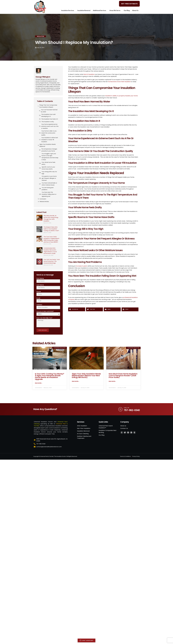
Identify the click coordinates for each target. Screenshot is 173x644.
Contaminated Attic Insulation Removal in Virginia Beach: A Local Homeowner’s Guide (50, 251)
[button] (77, 309)
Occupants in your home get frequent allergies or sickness (49, 178)
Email (38, 299)
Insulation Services (68, 10)
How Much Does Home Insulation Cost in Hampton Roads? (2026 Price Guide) (123, 377)
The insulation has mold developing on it (48, 115)
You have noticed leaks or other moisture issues (49, 184)
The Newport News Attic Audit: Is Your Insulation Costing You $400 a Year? (51, 229)
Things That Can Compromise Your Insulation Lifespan (48, 106)
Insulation (41, 36)
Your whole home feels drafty (48, 163)
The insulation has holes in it (50, 119)
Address (39, 305)
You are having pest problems (48, 189)
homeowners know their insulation (119, 82)
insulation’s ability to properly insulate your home (121, 96)
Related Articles (44, 202)
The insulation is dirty (48, 122)
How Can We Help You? (44, 319)
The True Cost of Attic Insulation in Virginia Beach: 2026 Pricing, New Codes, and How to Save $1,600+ (52, 239)
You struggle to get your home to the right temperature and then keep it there (50, 157)
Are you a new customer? (45, 312)
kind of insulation (89, 74)
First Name (40, 278)
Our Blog (127, 10)
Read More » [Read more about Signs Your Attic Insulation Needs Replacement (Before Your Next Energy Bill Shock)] (75, 384)
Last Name (40, 285)
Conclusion (43, 199)
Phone (39, 292)
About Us (136, 10)
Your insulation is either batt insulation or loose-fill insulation (50, 140)
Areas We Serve (115, 10)
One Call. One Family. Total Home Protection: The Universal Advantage (52, 261)
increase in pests (82, 266)
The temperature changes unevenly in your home (49, 150)
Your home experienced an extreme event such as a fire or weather (50, 126)
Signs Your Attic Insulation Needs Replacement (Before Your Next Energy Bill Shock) (86, 377)
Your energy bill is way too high (49, 173)
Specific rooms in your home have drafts (48, 168)
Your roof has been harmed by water (49, 111)
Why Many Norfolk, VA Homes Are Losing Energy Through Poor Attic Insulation (51, 218)
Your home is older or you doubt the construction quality (49, 133)
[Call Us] (120, 412)
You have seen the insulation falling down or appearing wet (49, 194)
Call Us (126, 411)
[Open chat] (86, 640)
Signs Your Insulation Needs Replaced (48, 145)
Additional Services (100, 10)
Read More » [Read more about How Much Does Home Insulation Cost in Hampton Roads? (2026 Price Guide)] (112, 384)
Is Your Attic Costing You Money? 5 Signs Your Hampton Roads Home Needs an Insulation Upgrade (50, 379)
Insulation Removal (84, 10)
